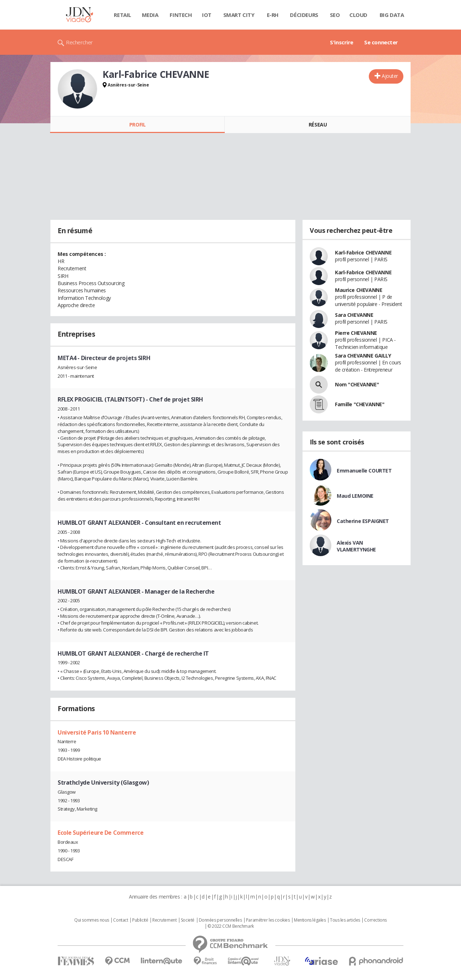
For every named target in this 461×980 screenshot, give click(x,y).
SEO (335, 15)
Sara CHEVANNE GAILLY (363, 356)
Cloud (358, 15)
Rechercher (79, 42)
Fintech (181, 15)
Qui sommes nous (92, 920)
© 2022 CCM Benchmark (231, 926)
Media (150, 15)
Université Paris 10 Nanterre (97, 732)
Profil (137, 125)
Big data (392, 15)
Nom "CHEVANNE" (357, 384)
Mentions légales (310, 920)
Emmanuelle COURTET (364, 471)
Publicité (140, 920)
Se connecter (381, 42)
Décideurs (304, 15)
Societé (188, 920)
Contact (120, 920)
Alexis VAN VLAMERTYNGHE (356, 546)
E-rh (273, 15)
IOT (207, 15)
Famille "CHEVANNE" (360, 404)
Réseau (318, 125)
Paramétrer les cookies (268, 920)
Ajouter (390, 76)
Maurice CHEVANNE (359, 290)
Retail (122, 15)
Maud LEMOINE (355, 496)
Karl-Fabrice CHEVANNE (363, 252)
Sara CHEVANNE (354, 315)
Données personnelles (220, 920)
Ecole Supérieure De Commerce (100, 833)
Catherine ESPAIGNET (363, 521)
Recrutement (164, 920)
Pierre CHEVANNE (356, 333)
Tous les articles (345, 920)
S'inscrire (342, 42)
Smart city (239, 15)
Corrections (375, 920)
